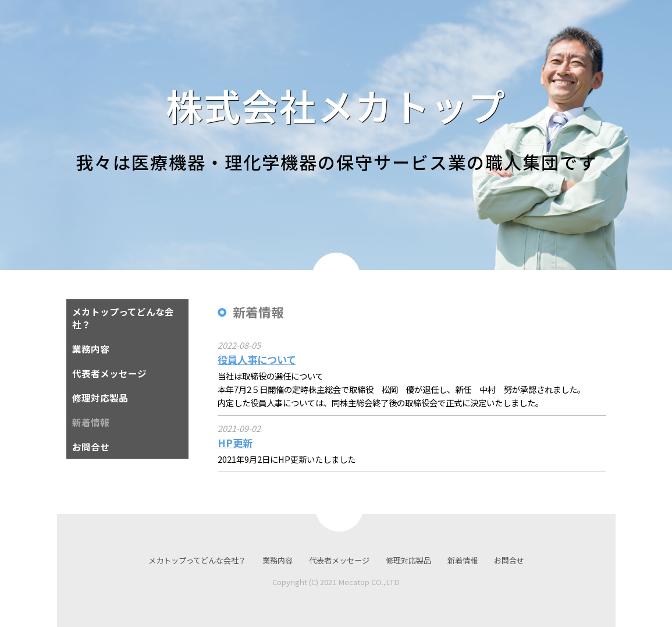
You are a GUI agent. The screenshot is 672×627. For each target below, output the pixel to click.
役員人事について (257, 359)
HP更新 (235, 443)
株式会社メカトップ (336, 105)
